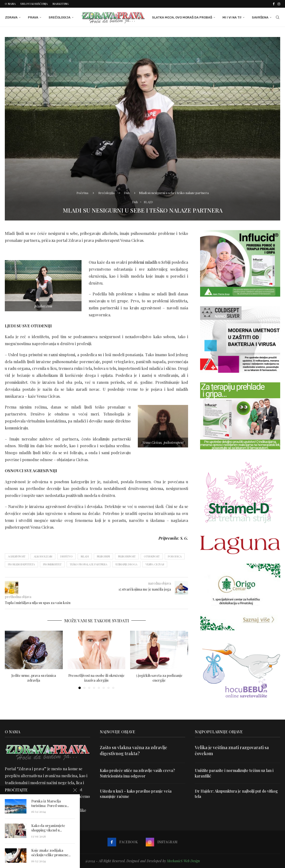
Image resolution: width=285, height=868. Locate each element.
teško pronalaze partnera (89, 564)
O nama (10, 4)
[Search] (278, 18)
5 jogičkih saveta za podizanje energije (159, 678)
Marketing (61, 4)
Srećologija (59, 17)
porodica (175, 556)
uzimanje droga (126, 564)
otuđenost (152, 556)
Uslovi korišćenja (34, 4)
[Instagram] (279, 4)
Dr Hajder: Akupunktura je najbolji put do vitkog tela (237, 794)
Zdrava (11, 17)
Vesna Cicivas (155, 564)
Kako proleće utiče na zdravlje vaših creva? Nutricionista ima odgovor (138, 773)
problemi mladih (143, 262)
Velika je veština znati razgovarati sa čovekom (232, 750)
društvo (66, 556)
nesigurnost (127, 556)
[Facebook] (274, 4)
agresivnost (17, 556)
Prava (33, 17)
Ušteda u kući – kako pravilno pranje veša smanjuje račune (136, 794)
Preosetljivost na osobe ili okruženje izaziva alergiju (96, 678)
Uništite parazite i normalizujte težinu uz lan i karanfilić (234, 773)
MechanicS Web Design (183, 861)
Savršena (260, 17)
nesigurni (103, 556)
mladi (85, 556)
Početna (82, 193)
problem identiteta (21, 564)
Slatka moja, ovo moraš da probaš (182, 17)
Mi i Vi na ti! (232, 17)
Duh (127, 193)
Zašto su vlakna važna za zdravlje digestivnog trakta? (133, 750)
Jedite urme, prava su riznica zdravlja (34, 678)
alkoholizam (43, 556)
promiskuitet (52, 564)
